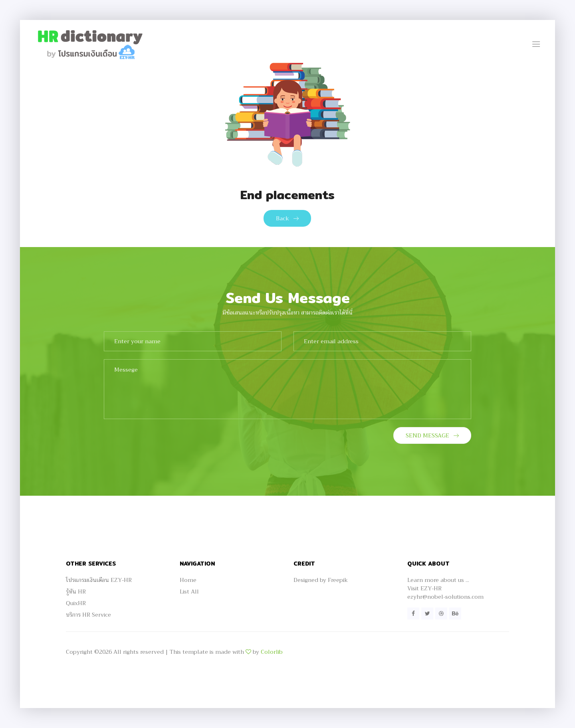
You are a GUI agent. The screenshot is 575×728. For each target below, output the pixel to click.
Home (188, 580)
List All (189, 591)
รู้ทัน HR (76, 591)
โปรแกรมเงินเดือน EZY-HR (99, 580)
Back (287, 218)
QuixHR (76, 603)
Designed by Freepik (321, 580)
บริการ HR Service (88, 615)
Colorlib (272, 652)
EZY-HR (431, 588)
